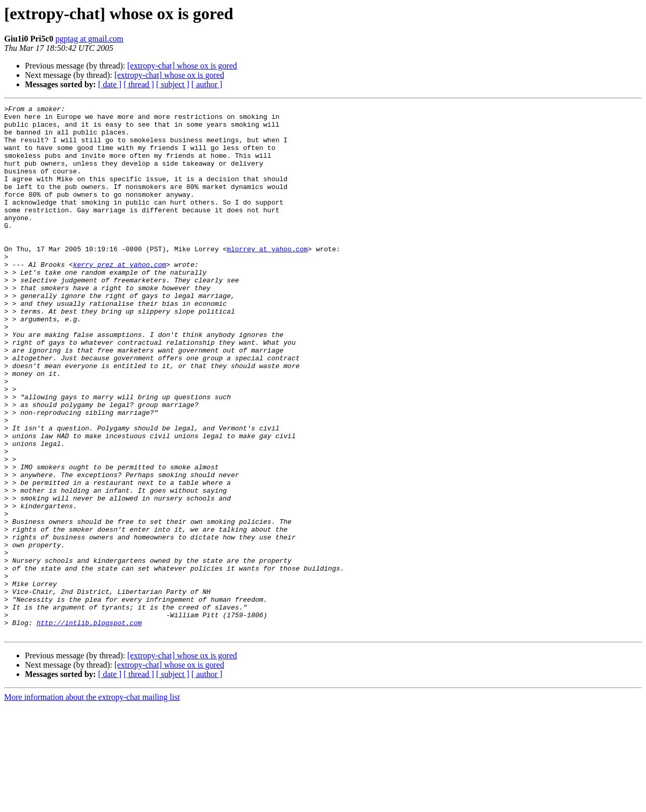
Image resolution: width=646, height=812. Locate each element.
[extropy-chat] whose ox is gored (182, 66)
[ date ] (110, 84)
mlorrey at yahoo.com (267, 278)
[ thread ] (139, 84)
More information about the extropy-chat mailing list (92, 803)
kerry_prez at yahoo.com (120, 297)
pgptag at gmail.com (90, 39)
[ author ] (207, 84)
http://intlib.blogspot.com (89, 727)
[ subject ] (173, 84)
